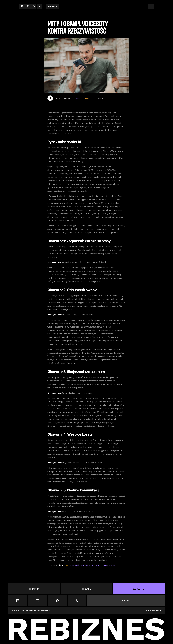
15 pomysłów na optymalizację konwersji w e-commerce (94, 565)
